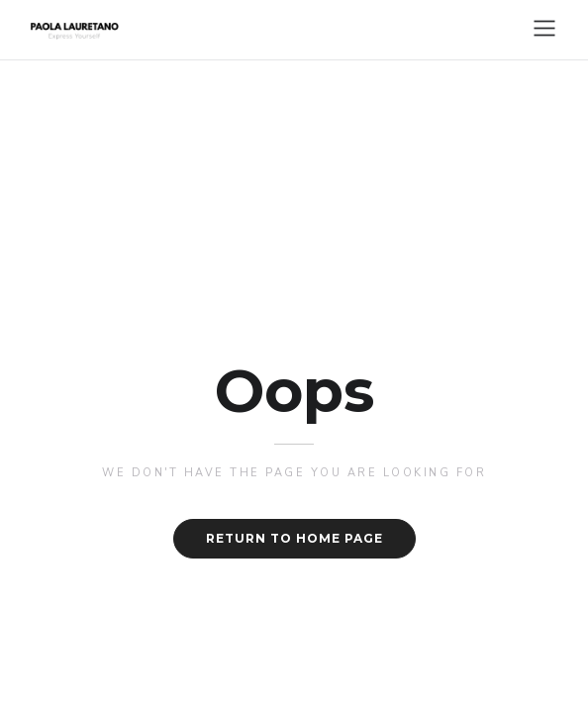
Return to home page (294, 538)
